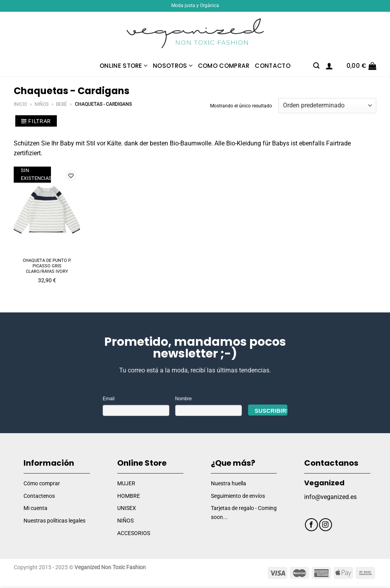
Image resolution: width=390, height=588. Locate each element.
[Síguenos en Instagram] (326, 525)
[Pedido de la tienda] (327, 106)
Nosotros (173, 66)
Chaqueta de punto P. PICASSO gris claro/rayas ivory (47, 266)
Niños (42, 104)
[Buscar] (316, 66)
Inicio (20, 104)
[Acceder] (329, 66)
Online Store (123, 66)
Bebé (62, 104)
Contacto (272, 66)
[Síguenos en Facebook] (311, 525)
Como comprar (224, 66)
